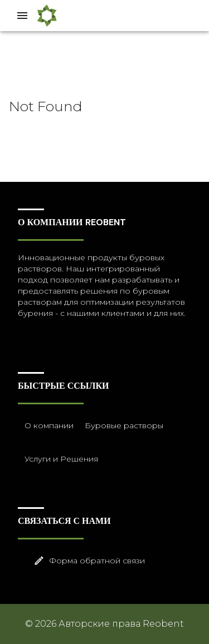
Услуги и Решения (60, 459)
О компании (48, 426)
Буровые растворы (123, 426)
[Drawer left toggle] (22, 16)
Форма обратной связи (111, 561)
